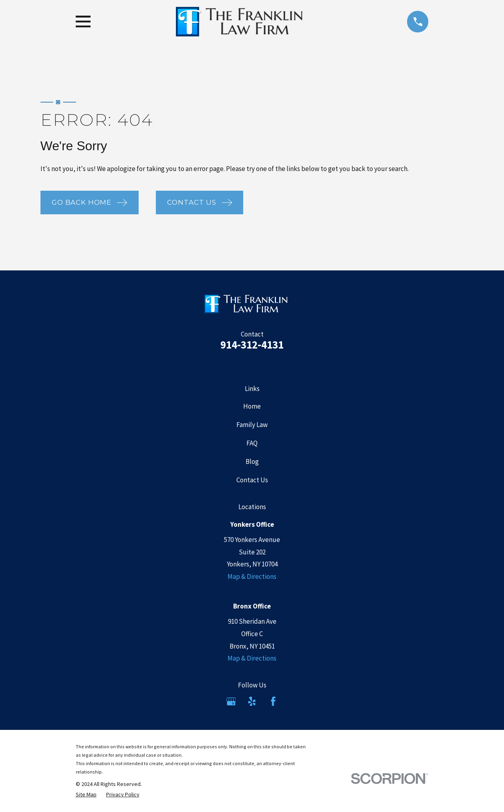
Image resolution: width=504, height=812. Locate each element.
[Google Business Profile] (231, 701)
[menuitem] (86, 795)
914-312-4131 (252, 345)
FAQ (252, 443)
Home (252, 406)
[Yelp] (252, 701)
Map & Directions (252, 576)
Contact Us (252, 480)
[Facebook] (273, 701)
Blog (252, 461)
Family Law (252, 425)
